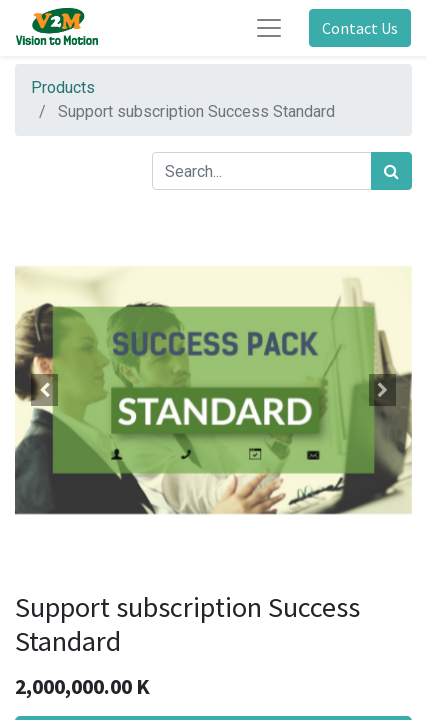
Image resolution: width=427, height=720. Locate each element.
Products (63, 87)
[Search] (391, 171)
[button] (45, 390)
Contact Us (360, 28)
